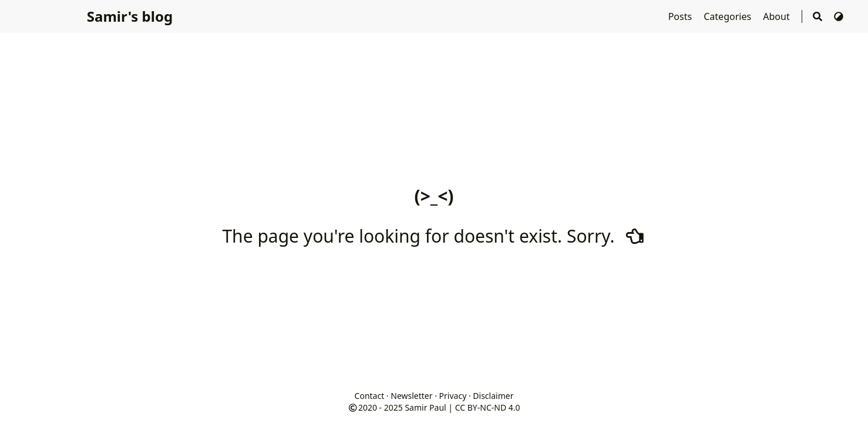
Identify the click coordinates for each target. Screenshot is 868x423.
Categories (729, 16)
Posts (682, 16)
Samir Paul (425, 407)
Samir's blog (130, 16)
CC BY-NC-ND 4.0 (488, 407)
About (778, 16)
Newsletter (411, 396)
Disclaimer (493, 396)
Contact (370, 396)
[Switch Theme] (839, 16)
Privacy (453, 396)
